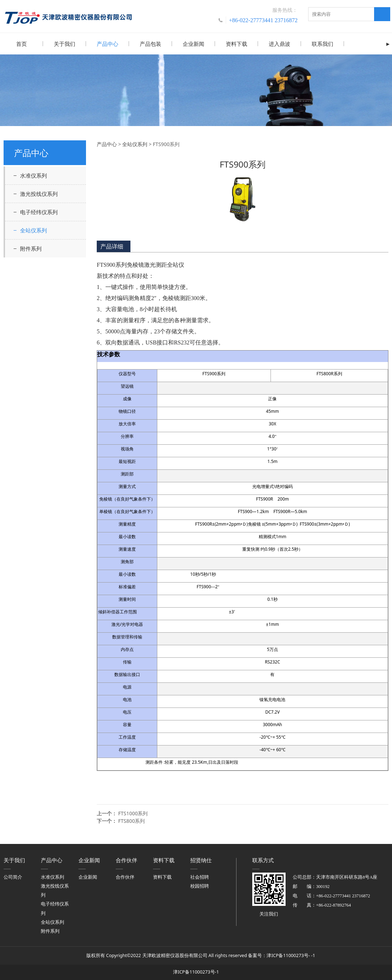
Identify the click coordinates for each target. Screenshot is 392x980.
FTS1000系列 (133, 813)
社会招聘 (200, 877)
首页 (21, 44)
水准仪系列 (34, 175)
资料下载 (236, 44)
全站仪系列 (34, 230)
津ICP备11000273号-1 (196, 972)
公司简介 (13, 877)
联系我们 (322, 44)
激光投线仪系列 (39, 193)
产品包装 (150, 44)
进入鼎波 (279, 44)
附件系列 (31, 248)
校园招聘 (200, 886)
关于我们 (64, 44)
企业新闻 (193, 44)
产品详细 (112, 246)
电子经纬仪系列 (39, 212)
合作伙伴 (125, 877)
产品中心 (107, 44)
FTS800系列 (132, 820)
